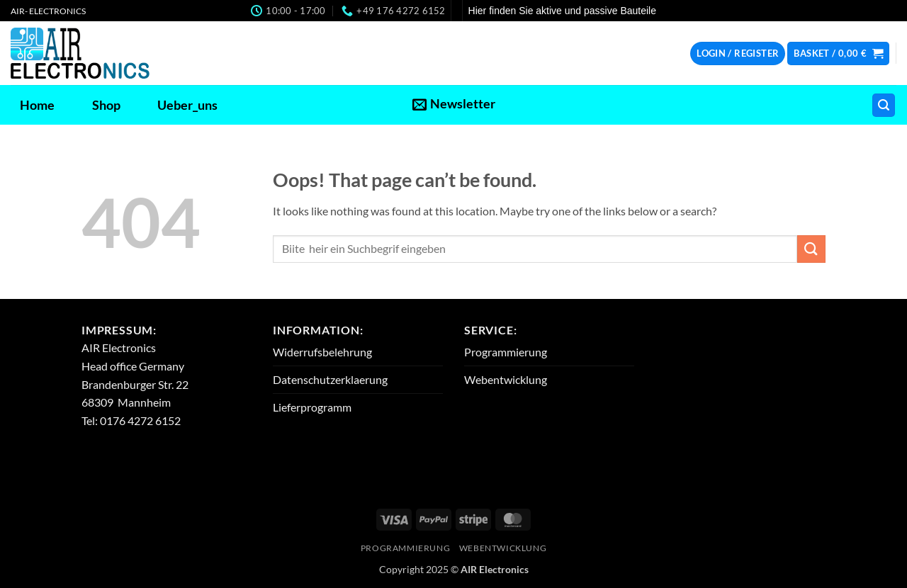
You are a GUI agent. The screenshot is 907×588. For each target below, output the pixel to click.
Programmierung (506, 352)
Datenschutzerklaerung (330, 379)
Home (37, 105)
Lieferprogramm (312, 407)
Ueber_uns (187, 105)
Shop (106, 105)
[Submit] (811, 249)
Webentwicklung (506, 379)
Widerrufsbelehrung (322, 352)
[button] (738, 53)
